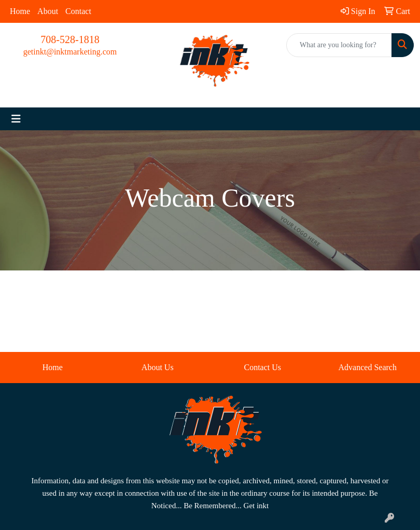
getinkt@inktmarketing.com (70, 52)
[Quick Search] (339, 45)
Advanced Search (368, 367)
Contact (78, 11)
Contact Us (262, 367)
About (48, 11)
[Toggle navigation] (16, 119)
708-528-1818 (70, 39)
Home (20, 11)
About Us (158, 367)
